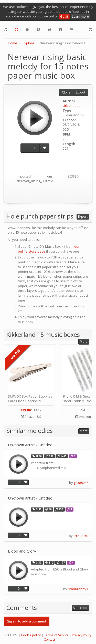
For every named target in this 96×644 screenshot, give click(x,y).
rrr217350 (81, 536)
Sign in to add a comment (27, 621)
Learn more (80, 17)
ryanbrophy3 (78, 589)
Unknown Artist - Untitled (30, 445)
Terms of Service (56, 635)
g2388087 (81, 483)
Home (13, 43)
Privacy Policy (82, 635)
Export (81, 92)
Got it (64, 17)
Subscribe (80, 608)
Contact (49, 640)
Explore (28, 43)
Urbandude (72, 106)
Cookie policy (31, 635)
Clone (66, 92)
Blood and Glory (22, 551)
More (84, 342)
